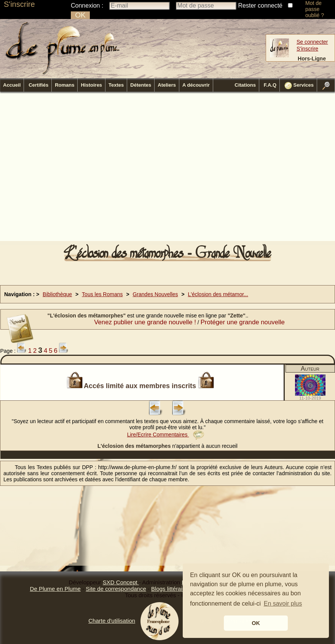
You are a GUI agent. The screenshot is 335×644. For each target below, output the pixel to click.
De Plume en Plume (55, 589)
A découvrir (196, 85)
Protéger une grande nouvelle (243, 322)
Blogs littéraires (171, 589)
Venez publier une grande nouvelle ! (145, 322)
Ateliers (167, 85)
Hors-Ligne (312, 59)
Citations (245, 85)
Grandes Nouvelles (155, 294)
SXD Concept (121, 582)
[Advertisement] (100, 169)
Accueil (12, 85)
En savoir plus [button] (283, 604)
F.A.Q (270, 85)
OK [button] (256, 623)
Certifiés (38, 85)
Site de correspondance (116, 589)
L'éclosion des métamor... (218, 294)
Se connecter (312, 42)
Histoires (91, 85)
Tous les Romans (102, 294)
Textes (116, 85)
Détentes (141, 85)
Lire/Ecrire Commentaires (166, 435)
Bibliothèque (57, 294)
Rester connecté (261, 6)
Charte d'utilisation (112, 621)
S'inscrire (19, 4)
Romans (65, 85)
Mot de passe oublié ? (315, 9)
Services (299, 86)
